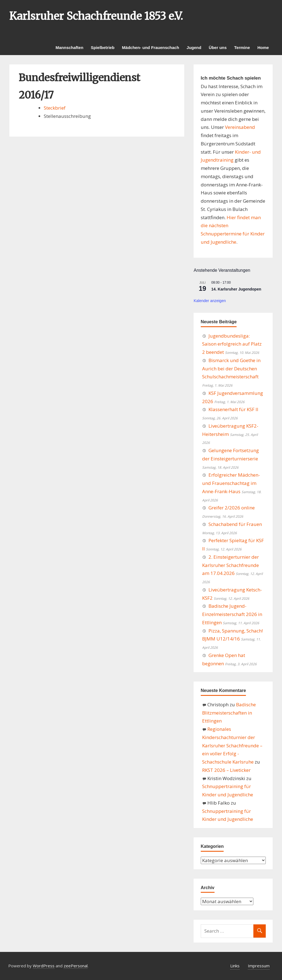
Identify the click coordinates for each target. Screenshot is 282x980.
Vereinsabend (240, 127)
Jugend (194, 47)
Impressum (259, 966)
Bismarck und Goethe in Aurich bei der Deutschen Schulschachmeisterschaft (231, 369)
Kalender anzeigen (210, 301)
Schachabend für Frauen (235, 524)
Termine (242, 47)
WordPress (44, 966)
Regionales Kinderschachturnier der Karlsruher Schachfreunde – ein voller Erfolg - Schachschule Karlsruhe (232, 745)
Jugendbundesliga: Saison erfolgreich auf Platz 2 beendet (232, 344)
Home (263, 47)
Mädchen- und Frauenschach (151, 47)
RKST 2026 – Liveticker (226, 770)
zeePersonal (76, 966)
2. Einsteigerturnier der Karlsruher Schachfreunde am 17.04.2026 (231, 565)
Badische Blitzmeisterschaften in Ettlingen (229, 713)
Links (235, 966)
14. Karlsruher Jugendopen (236, 289)
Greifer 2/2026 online (232, 508)
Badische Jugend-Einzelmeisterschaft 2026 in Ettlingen (232, 614)
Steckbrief (55, 108)
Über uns (218, 47)
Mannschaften (70, 47)
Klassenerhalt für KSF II (233, 409)
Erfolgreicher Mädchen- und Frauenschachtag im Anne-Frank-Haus (231, 483)
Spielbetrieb (103, 47)
